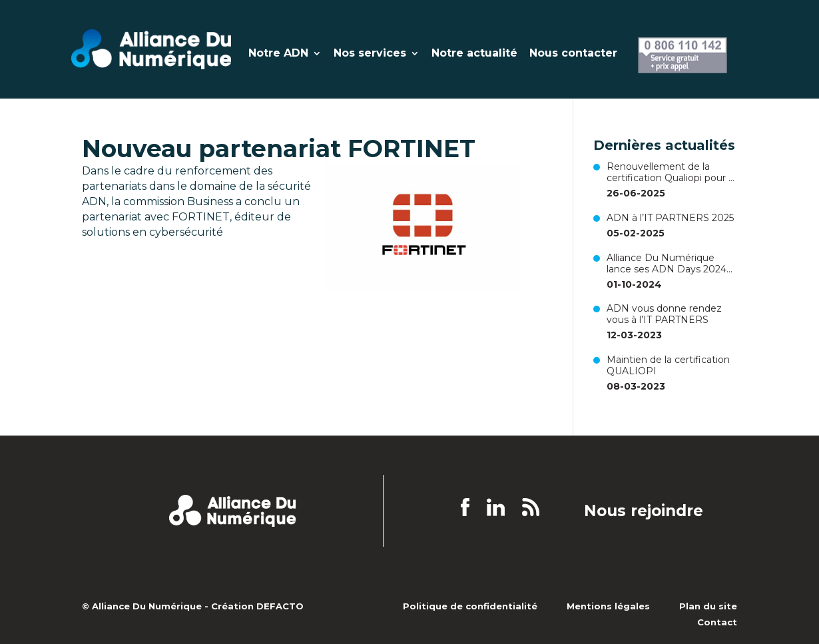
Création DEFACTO (257, 606)
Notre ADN (278, 54)
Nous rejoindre (644, 511)
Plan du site (708, 606)
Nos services (370, 54)
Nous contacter (573, 54)
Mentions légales (608, 606)
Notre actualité (474, 54)
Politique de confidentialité (470, 606)
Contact (717, 622)
